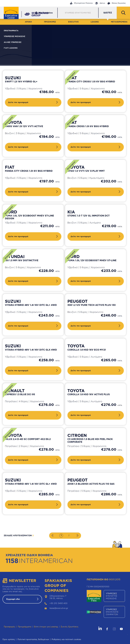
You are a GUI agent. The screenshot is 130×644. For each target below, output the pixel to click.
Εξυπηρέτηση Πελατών (81, 3)
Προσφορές (10, 627)
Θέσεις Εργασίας (117, 3)
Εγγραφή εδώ (13, 599)
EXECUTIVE (73, 22)
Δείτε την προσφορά (18, 102)
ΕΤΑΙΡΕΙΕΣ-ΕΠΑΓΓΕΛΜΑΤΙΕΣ (78, 13)
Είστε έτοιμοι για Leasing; (46, 627)
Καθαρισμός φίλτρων (111, 52)
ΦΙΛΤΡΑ (21, 32)
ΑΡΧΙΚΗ (28, 22)
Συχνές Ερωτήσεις (70, 627)
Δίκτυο (100, 3)
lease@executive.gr (59, 608)
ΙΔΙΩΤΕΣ (108, 13)
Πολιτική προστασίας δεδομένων (33, 639)
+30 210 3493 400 (58, 603)
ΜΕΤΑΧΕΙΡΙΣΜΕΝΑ (119, 22)
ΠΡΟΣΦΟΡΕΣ (50, 22)
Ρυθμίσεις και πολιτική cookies (66, 639)
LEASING (95, 22)
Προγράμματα (25, 627)
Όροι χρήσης (9, 639)
